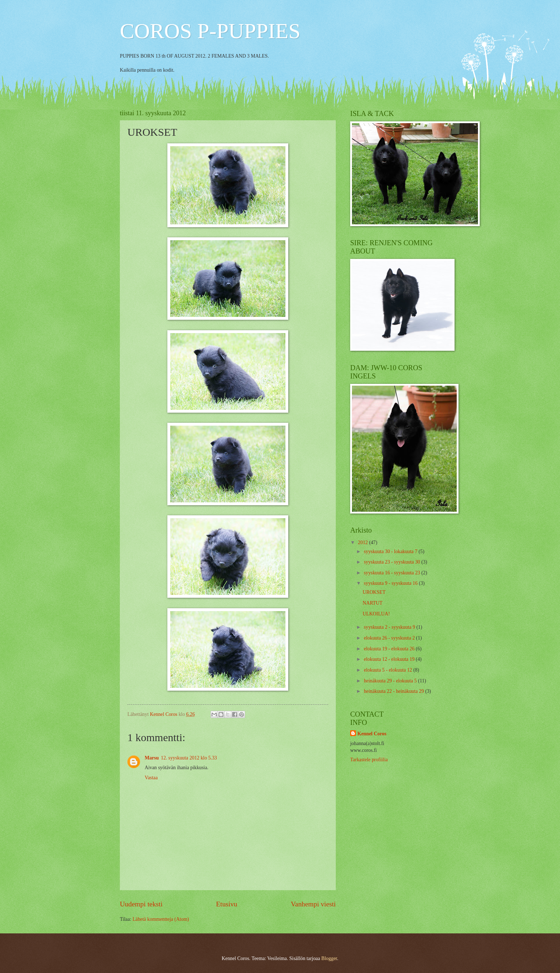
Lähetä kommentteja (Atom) (161, 919)
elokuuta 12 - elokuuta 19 (390, 659)
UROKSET (374, 592)
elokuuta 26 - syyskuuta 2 (390, 638)
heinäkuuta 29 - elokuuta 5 (391, 681)
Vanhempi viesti (313, 904)
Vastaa (151, 778)
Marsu (152, 758)
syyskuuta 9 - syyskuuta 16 (391, 583)
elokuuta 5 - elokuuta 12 (389, 670)
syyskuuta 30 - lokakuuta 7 (391, 551)
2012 (363, 542)
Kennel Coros (372, 734)
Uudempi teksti (141, 904)
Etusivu (227, 904)
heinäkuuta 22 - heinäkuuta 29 (395, 691)
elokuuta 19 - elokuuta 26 (390, 649)
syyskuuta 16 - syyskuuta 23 (393, 573)
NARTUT (372, 603)
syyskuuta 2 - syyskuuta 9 (390, 627)
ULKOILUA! (376, 614)
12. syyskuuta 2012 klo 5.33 (189, 758)
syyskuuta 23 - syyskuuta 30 (393, 562)
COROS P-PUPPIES (210, 31)
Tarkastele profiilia (369, 760)
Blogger (329, 958)
